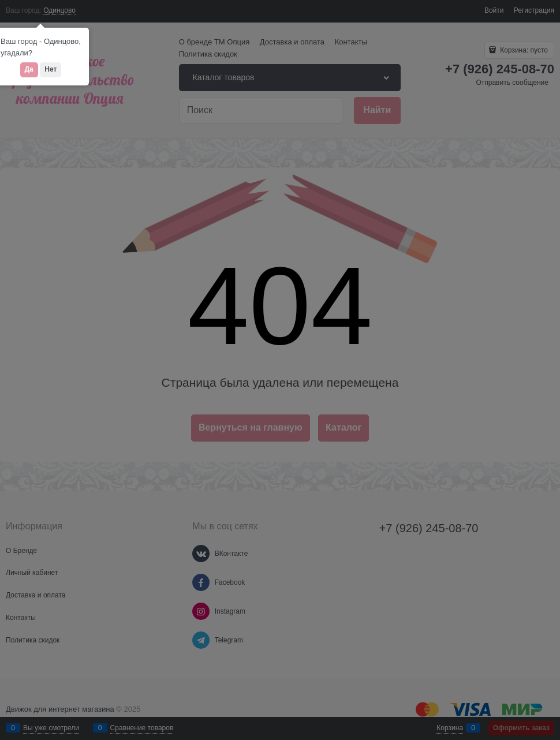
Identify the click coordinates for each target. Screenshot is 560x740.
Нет (51, 69)
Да (29, 69)
